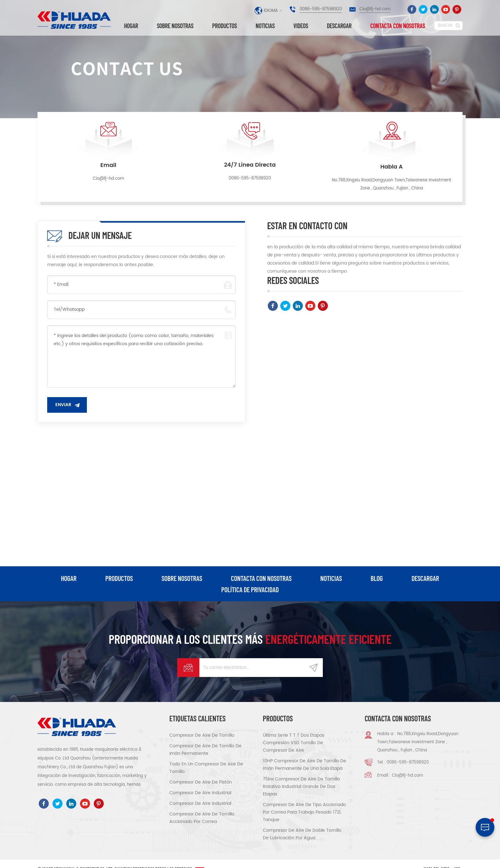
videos (301, 26)
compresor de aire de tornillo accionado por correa (202, 818)
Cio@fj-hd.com (375, 9)
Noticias (265, 26)
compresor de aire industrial (200, 793)
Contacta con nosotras (398, 26)
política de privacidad (250, 589)
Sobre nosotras (175, 26)
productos (119, 578)
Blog (377, 578)
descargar (339, 26)
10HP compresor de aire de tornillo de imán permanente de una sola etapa (305, 765)
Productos (225, 26)
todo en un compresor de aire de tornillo (206, 768)
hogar (69, 578)
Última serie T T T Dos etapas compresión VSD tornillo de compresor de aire (294, 743)
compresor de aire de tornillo (202, 735)
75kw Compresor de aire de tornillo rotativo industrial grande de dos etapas (301, 787)
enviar (63, 405)
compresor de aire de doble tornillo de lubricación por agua (302, 834)
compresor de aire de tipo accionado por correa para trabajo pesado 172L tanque (304, 812)
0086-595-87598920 (321, 9)
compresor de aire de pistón (201, 782)
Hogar (131, 26)
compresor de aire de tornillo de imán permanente (205, 750)
